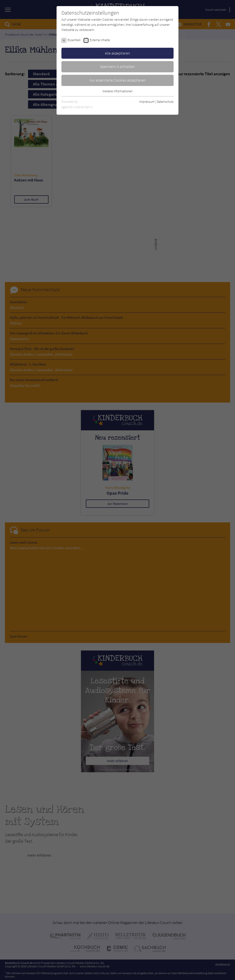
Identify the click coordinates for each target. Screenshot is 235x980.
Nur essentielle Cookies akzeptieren (118, 80)
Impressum (147, 102)
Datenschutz (165, 102)
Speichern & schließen (117, 66)
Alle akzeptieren (117, 53)
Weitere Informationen (117, 91)
